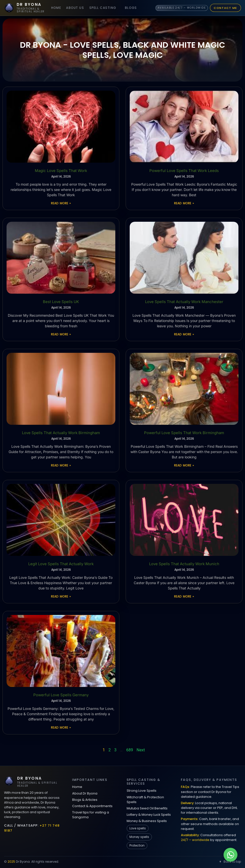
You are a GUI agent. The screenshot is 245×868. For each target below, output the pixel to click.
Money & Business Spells (147, 821)
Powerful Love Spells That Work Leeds (184, 171)
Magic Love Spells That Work (61, 171)
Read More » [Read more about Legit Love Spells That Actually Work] (61, 596)
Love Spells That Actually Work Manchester (184, 302)
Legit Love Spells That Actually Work (61, 564)
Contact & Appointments (92, 806)
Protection (137, 845)
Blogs (131, 8)
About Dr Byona (85, 793)
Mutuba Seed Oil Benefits (147, 808)
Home (56, 8)
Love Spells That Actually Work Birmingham (61, 433)
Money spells (139, 837)
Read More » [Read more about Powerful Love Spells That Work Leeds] (184, 203)
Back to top (230, 862)
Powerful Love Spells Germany (61, 695)
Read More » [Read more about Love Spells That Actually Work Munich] (184, 596)
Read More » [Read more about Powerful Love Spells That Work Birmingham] (184, 465)
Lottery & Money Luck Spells (149, 815)
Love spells (138, 828)
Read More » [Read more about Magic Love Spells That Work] (61, 203)
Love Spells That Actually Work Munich (184, 564)
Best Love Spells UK (61, 302)
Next (141, 750)
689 (130, 750)
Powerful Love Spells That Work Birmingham (184, 433)
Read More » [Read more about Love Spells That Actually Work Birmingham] (61, 465)
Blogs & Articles (85, 800)
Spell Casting (103, 8)
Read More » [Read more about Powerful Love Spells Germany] (61, 727)
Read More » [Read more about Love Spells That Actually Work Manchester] (184, 334)
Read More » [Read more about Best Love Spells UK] (61, 334)
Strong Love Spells (142, 791)
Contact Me (225, 8)
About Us (75, 8)
